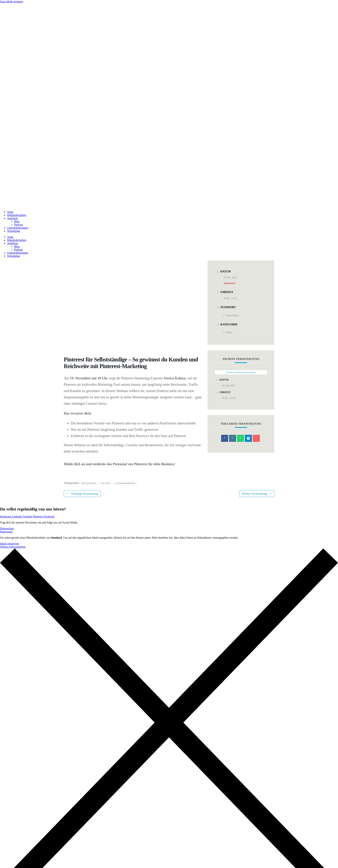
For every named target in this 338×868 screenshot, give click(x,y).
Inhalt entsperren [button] (10, 544)
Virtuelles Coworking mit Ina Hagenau (241, 372)
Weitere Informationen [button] (13, 547)
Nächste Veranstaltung (257, 494)
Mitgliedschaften (17, 215)
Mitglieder (89, 483)
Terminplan (14, 231)
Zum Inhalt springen (12, 1)
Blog (17, 221)
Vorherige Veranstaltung (82, 494)
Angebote (12, 218)
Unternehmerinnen (18, 228)
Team (10, 212)
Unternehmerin (125, 483)
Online (106, 483)
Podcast (18, 225)
